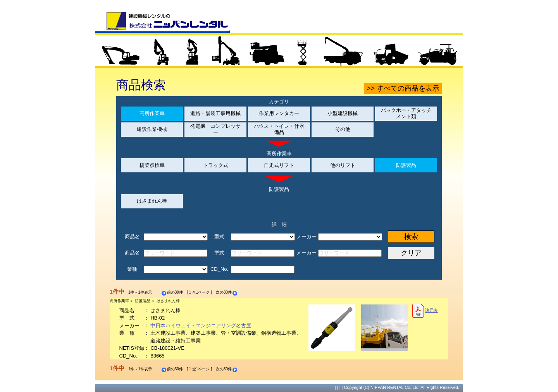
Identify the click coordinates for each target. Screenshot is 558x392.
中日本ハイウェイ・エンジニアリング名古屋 (201, 326)
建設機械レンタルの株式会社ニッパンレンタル (162, 22)
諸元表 (425, 311)
